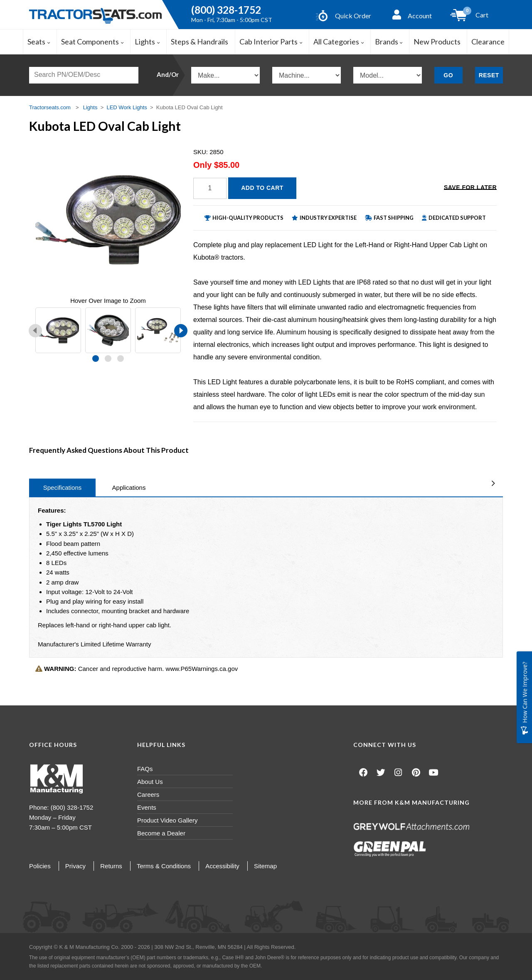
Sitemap (265, 866)
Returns (111, 866)
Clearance (488, 42)
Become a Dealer (161, 833)
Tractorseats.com (50, 107)
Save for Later (470, 187)
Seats (39, 42)
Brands (389, 42)
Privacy (75, 866)
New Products (437, 42)
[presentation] (35, 331)
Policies (40, 866)
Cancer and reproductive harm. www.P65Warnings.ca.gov (137, 669)
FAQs (145, 769)
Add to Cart (262, 188)
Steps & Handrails (199, 42)
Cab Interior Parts (271, 42)
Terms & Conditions (164, 866)
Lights (147, 42)
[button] (96, 359)
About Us (150, 782)
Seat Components (92, 42)
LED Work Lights (127, 107)
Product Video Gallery (167, 820)
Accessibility (222, 866)
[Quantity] (210, 188)
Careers (148, 795)
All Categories (339, 42)
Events (147, 807)
